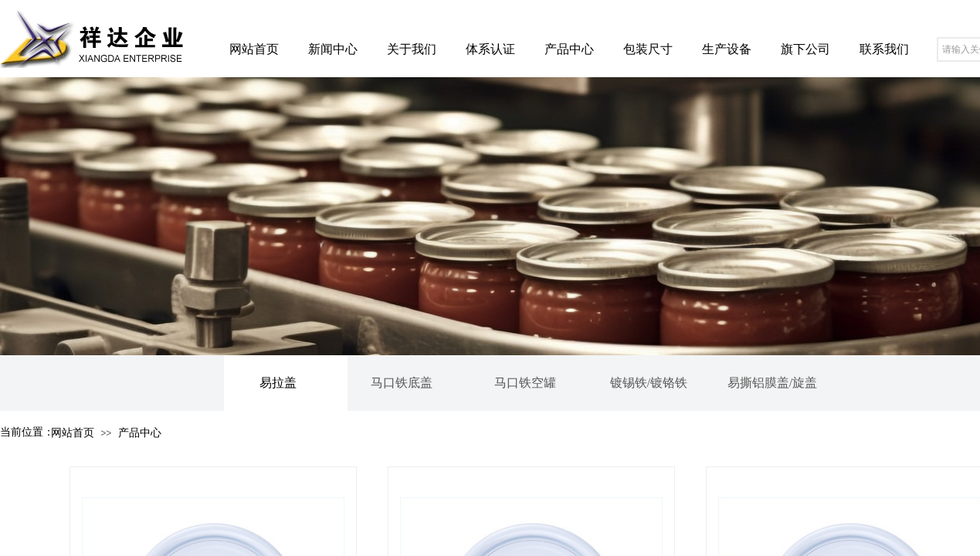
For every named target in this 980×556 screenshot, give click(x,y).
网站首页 (254, 49)
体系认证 (490, 49)
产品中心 (569, 49)
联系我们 (884, 49)
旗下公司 (805, 49)
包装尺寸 (648, 49)
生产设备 (727, 49)
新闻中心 (333, 49)
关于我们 (412, 49)
